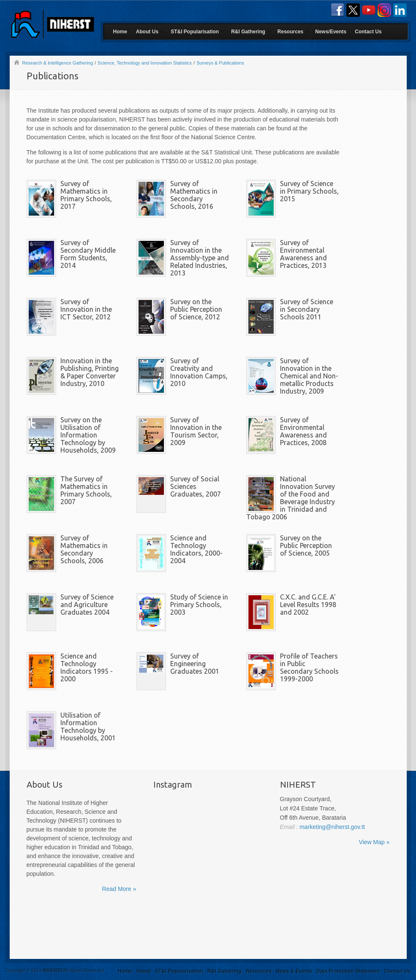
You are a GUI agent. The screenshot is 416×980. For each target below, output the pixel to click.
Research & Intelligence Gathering (58, 63)
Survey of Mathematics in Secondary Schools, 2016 (194, 195)
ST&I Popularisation (195, 32)
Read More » (119, 889)
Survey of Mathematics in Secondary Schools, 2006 (84, 549)
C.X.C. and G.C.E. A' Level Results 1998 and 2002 (308, 605)
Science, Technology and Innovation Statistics (145, 63)
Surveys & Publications (220, 63)
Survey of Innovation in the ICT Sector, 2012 (86, 309)
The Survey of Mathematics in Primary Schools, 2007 (86, 490)
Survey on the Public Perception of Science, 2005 (306, 545)
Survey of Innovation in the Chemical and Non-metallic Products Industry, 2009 (309, 376)
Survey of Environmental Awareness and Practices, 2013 (303, 254)
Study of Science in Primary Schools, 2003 (199, 605)
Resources (290, 32)
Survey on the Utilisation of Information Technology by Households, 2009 (88, 435)
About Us (147, 32)
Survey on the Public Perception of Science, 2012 (196, 309)
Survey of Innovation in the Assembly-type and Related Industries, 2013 (200, 258)
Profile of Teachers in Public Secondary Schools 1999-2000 (309, 667)
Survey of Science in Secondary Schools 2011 (307, 309)
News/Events (331, 32)
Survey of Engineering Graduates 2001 (195, 664)
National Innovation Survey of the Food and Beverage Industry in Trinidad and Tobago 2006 (291, 498)
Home (120, 32)
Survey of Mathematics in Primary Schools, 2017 (86, 195)
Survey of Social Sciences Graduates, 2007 (196, 486)
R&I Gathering (248, 32)
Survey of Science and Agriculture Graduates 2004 (87, 605)
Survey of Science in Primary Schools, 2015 (309, 191)
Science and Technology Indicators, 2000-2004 (196, 549)
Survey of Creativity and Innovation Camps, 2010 (199, 372)
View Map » (374, 842)
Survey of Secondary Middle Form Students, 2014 (88, 254)
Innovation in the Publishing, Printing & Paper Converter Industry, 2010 (90, 372)
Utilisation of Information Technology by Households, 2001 (88, 726)
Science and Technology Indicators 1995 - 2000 (87, 667)
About (143, 971)
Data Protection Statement (348, 971)
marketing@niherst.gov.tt (331, 827)
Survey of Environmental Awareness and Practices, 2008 (303, 431)
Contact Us (368, 32)
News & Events (294, 971)
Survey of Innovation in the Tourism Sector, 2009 (196, 431)
